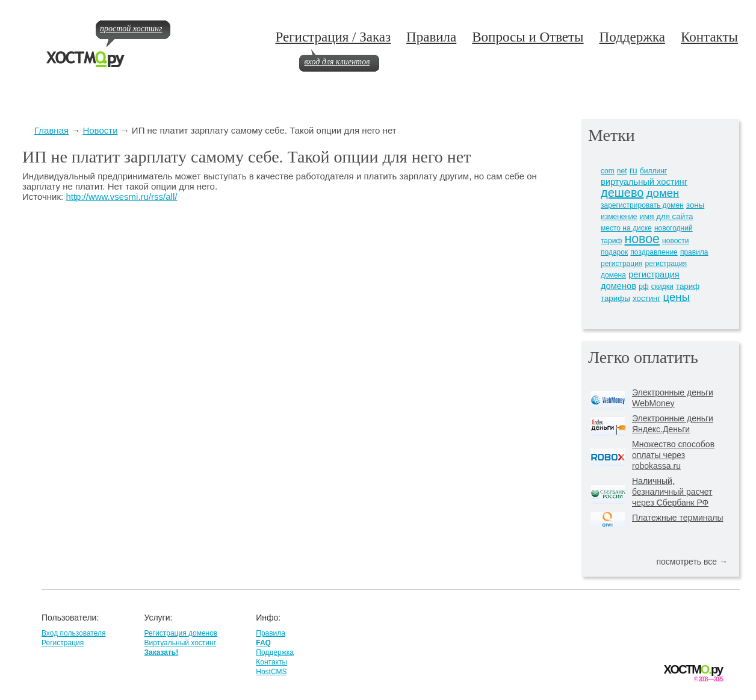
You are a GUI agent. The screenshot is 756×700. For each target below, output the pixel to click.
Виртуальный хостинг (180, 643)
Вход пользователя (73, 633)
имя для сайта (667, 216)
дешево (622, 193)
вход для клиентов (337, 62)
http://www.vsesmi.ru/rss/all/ (121, 197)
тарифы (615, 298)
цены (677, 297)
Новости (100, 130)
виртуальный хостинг (644, 182)
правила (694, 252)
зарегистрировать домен (642, 205)
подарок (614, 252)
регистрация (621, 264)
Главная (51, 130)
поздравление (654, 252)
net (622, 171)
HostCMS (271, 672)
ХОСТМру (693, 670)
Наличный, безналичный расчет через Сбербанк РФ (672, 492)
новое (642, 239)
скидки (662, 287)
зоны (695, 205)
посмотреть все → (692, 562)
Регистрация (63, 643)
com (608, 171)
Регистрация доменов (181, 633)
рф (644, 287)
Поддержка (633, 37)
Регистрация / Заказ (333, 37)
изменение (619, 217)
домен (663, 193)
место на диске (626, 228)
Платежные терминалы (677, 518)
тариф (688, 286)
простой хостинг (131, 29)
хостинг (646, 298)
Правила (431, 37)
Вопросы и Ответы (528, 37)
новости (675, 241)
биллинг (653, 171)
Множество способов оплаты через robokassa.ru (673, 455)
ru (634, 170)
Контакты (709, 37)
